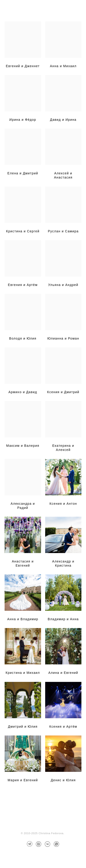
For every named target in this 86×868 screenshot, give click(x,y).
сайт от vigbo (43, 857)
